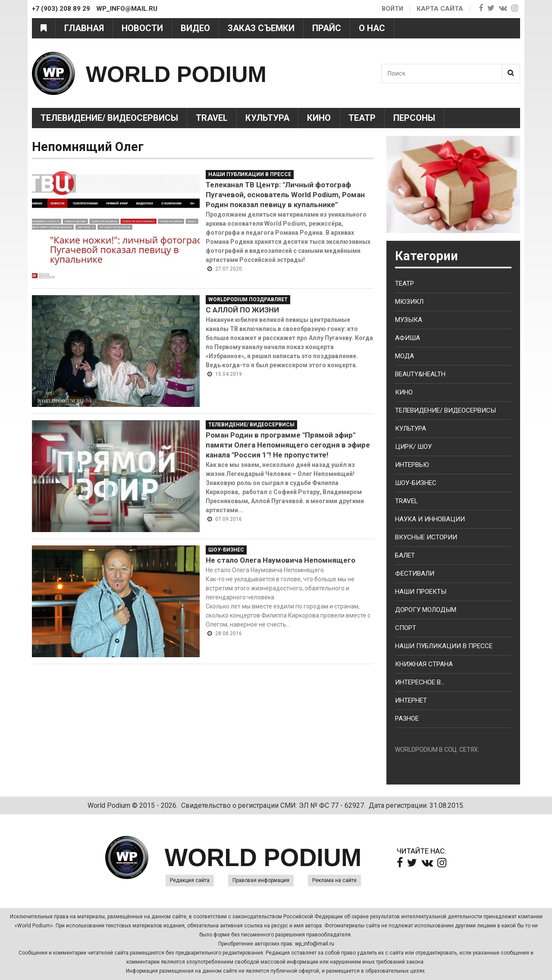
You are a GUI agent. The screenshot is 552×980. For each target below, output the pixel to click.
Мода (405, 356)
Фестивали (415, 574)
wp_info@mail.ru (315, 944)
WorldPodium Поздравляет (248, 299)
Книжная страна (424, 664)
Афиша (408, 338)
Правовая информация (261, 880)
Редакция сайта (190, 880)
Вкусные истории (426, 537)
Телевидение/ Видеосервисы (109, 118)
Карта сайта (440, 9)
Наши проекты (421, 592)
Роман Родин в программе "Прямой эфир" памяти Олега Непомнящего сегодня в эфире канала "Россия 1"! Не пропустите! (288, 445)
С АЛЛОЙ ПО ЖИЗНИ (242, 310)
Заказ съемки (261, 28)
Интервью (412, 465)
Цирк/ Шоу (413, 447)
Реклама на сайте (334, 880)
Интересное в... (420, 682)
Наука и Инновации (430, 519)
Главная (84, 28)
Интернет (411, 700)
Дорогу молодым (426, 610)
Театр (362, 118)
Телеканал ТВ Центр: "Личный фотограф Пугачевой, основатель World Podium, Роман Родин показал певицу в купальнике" (285, 195)
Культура (267, 118)
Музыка (409, 320)
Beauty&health (420, 374)
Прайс (327, 28)
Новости (142, 28)
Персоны (414, 118)
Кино (319, 118)
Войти (392, 9)
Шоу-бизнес (416, 483)
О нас (372, 28)
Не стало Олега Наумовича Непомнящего (281, 560)
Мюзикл (409, 302)
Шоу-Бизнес (226, 550)
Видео (195, 28)
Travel (212, 118)
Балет (405, 555)
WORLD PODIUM (190, 73)
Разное (407, 718)
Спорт (406, 628)
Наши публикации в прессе (250, 174)
